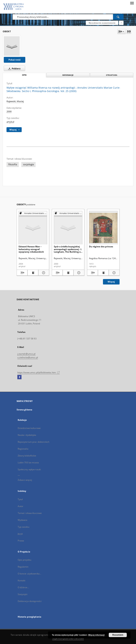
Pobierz (14, 68)
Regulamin (23, 567)
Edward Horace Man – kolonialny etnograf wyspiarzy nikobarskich (31, 249)
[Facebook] (19, 377)
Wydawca (23, 520)
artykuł (10, 122)
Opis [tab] (24, 75)
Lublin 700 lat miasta (28, 463)
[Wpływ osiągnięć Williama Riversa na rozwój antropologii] (12, 46)
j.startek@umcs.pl (26, 354)
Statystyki (23, 594)
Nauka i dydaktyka (27, 435)
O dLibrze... (23, 587)
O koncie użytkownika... (30, 574)
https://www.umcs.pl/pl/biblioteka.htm (39, 372)
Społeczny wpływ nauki (29, 469)
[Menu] (132, 3)
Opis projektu (25, 560)
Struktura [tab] (112, 75)
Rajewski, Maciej (15, 101)
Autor (21, 506)
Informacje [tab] (68, 75)
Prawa (21, 541)
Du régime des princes (101, 247)
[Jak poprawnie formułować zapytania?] (121, 23)
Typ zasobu (23, 527)
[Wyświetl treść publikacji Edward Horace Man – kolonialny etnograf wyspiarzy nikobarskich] (33, 273)
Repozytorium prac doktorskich (34, 442)
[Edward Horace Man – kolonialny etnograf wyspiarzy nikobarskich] (33, 228)
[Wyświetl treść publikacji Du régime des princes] (103, 273)
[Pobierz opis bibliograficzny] (22, 273)
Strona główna (24, 410)
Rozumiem (118, 635)
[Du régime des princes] (103, 228)
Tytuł (20, 499)
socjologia (28, 164)
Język (20, 534)
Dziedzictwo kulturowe (29, 428)
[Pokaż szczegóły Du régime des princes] (114, 273)
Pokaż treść (15, 60)
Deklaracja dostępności (30, 601)
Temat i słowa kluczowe (30, 513)
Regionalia (23, 449)
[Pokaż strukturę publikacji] (33, 213)
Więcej (111, 282)
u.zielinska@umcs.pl (28, 357)
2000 (9, 112)
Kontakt (22, 580)
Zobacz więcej (25, 480)
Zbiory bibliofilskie (27, 456)
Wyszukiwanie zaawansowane (102, 23)
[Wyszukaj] (118, 17)
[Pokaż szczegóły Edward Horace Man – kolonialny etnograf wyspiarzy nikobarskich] (43, 273)
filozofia (13, 164)
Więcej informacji (96, 635)
